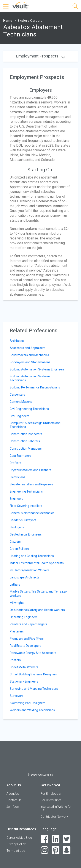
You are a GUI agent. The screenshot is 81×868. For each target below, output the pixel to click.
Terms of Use (16, 851)
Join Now (13, 807)
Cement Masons (21, 402)
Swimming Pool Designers (28, 703)
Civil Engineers (20, 416)
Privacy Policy (16, 844)
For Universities (51, 800)
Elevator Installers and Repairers (32, 484)
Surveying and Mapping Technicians (34, 689)
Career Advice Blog (19, 838)
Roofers (15, 660)
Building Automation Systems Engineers (37, 369)
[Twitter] (67, 839)
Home (8, 21)
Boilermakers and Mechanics (29, 355)
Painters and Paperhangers (28, 624)
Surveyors (17, 696)
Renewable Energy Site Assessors (33, 653)
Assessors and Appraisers (28, 348)
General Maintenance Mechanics (32, 513)
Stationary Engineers (24, 681)
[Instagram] (45, 850)
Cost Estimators (21, 456)
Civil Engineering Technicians (29, 409)
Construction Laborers (25, 441)
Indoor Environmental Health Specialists (37, 563)
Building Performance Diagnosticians (35, 387)
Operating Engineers (24, 617)
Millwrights (17, 603)
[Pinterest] (56, 850)
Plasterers (17, 631)
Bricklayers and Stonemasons (30, 362)
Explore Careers (30, 21)
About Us (13, 794)
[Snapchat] (67, 850)
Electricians (17, 477)
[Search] (75, 7)
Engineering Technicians (26, 491)
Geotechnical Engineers (26, 534)
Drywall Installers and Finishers (30, 470)
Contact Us (14, 800)
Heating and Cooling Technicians (32, 556)
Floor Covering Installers (26, 506)
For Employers (51, 794)
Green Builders (20, 549)
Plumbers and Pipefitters (27, 639)
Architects (17, 341)
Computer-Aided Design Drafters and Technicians (35, 425)
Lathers (15, 585)
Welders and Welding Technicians (32, 710)
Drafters (15, 463)
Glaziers (15, 542)
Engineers (17, 499)
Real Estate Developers (25, 646)
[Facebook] (45, 839)
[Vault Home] (20, 5)
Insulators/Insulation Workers (30, 570)
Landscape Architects (25, 577)
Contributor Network (54, 817)
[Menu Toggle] (6, 6)
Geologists (17, 527)
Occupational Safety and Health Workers (37, 610)
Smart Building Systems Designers (33, 674)
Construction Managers (26, 449)
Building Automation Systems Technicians (30, 378)
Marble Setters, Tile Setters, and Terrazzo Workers (38, 593)
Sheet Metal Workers (24, 667)
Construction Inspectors (26, 434)
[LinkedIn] (56, 839)
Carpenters (17, 395)
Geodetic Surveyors (23, 520)
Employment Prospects (41, 56)
